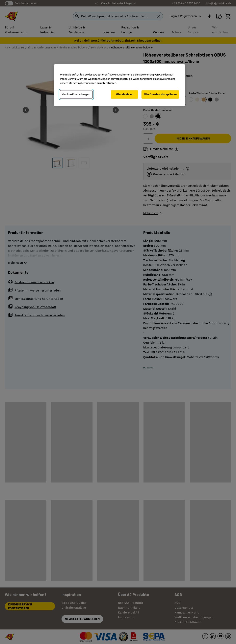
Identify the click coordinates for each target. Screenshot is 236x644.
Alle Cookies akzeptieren (160, 94)
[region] (120, 85)
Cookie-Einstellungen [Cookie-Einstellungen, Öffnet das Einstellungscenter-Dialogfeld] (76, 94)
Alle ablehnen (124, 94)
